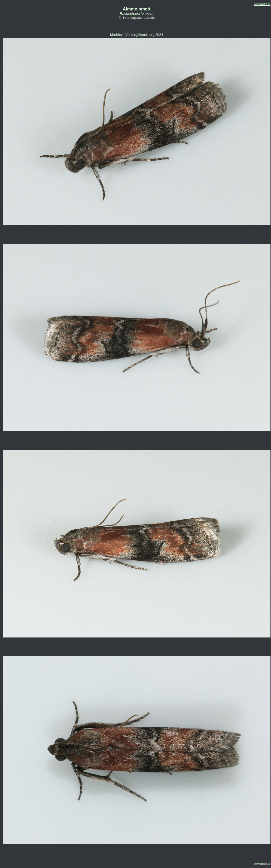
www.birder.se (262, 4)
